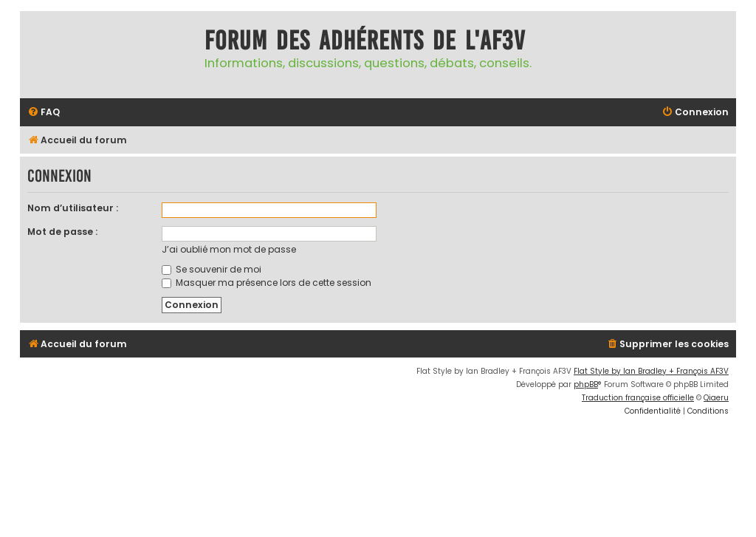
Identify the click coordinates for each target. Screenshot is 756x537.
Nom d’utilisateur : (73, 208)
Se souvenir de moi (212, 269)
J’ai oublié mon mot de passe (229, 249)
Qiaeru (716, 398)
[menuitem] (44, 113)
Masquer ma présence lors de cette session (267, 283)
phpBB (586, 384)
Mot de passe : (62, 232)
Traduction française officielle (638, 398)
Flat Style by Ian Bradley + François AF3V (651, 371)
